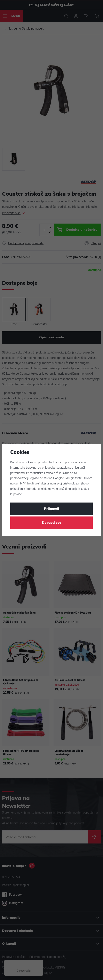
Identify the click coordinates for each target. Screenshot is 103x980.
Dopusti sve (51, 523)
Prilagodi (52, 509)
